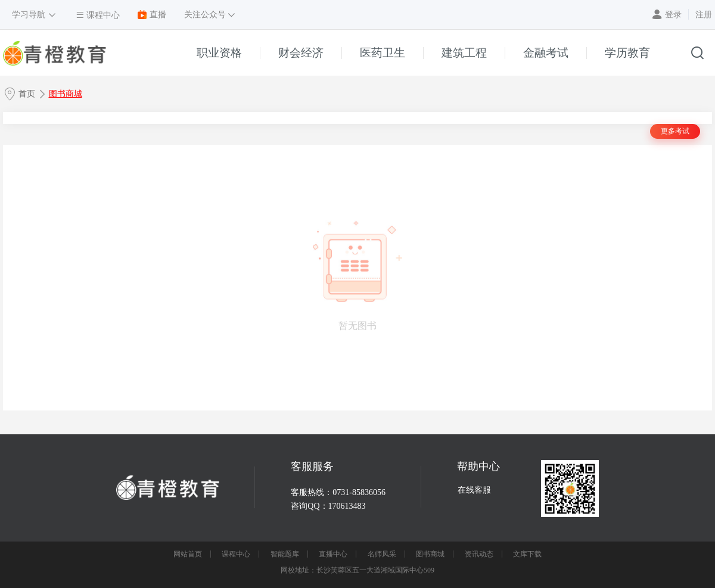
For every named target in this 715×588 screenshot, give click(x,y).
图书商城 (66, 94)
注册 (704, 15)
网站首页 (188, 554)
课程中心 (236, 554)
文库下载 (527, 554)
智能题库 (285, 554)
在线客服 (474, 490)
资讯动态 (479, 554)
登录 (673, 15)
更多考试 (675, 131)
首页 (27, 94)
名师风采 (382, 554)
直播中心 (333, 554)
